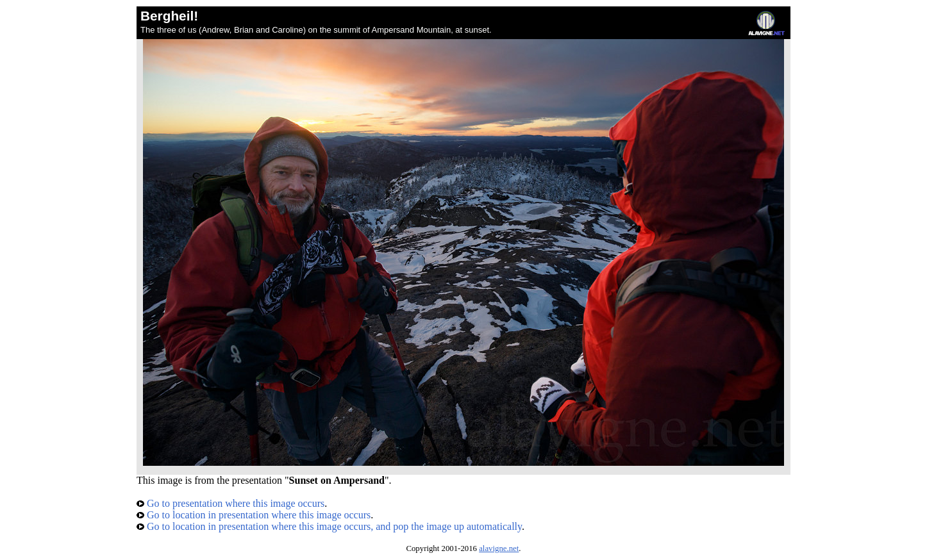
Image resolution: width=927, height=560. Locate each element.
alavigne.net (499, 548)
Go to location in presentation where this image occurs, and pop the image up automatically (329, 526)
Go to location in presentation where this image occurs (254, 515)
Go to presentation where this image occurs (230, 503)
